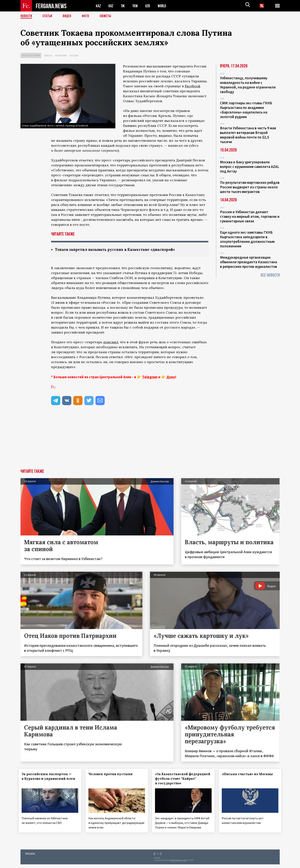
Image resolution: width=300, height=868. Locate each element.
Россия (74, 55)
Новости (27, 16)
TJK (123, 6)
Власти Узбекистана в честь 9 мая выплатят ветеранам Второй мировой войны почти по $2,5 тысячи (248, 135)
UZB (149, 6)
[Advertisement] (150, 441)
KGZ (111, 6)
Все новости (270, 275)
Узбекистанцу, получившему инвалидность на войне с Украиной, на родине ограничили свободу (248, 85)
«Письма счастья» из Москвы (249, 774)
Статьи (48, 16)
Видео (68, 16)
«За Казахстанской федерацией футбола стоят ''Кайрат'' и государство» (180, 779)
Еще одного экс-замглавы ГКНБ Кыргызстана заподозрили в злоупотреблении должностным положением (247, 239)
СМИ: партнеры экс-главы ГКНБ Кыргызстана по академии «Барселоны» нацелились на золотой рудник (246, 110)
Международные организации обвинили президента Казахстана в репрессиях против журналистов (249, 262)
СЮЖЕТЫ (108, 16)
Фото (87, 16)
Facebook (193, 86)
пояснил (111, 342)
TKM (136, 6)
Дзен (171, 377)
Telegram (150, 377)
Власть (48, 55)
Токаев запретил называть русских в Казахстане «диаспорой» (117, 250)
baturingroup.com (179, 864)
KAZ (98, 6)
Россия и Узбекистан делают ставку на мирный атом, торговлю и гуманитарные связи (250, 216)
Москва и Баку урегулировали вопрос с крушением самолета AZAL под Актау (250, 167)
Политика (61, 55)
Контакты (30, 857)
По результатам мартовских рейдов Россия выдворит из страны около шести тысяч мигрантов (250, 187)
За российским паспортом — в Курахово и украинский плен (48, 779)
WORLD (163, 6)
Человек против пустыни (112, 774)
